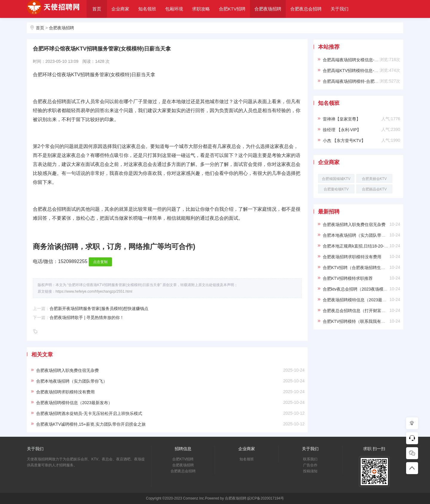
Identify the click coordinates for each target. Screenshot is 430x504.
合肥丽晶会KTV (374, 189)
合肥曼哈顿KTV (336, 189)
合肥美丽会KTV (374, 179)
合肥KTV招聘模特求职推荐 (348, 278)
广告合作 (310, 465)
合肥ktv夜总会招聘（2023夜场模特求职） (361, 289)
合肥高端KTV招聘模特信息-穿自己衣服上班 (363, 71)
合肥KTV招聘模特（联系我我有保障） (358, 321)
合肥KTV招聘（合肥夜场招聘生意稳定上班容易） (369, 268)
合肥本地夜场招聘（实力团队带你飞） (72, 381)
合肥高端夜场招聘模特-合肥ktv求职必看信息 (364, 81)
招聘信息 (183, 449)
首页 (97, 9)
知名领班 (147, 9)
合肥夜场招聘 (268, 9)
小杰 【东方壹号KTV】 (344, 140)
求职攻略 (201, 9)
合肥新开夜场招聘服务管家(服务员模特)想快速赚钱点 (99, 308)
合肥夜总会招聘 (306, 9)
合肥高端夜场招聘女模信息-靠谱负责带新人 (363, 60)
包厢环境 (174, 9)
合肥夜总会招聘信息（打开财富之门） (358, 311)
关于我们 (340, 9)
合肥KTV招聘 (232, 9)
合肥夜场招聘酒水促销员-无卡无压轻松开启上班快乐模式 (89, 413)
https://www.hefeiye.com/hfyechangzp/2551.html (94, 291)
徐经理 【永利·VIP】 (342, 130)
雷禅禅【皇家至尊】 (342, 119)
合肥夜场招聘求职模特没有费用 (65, 392)
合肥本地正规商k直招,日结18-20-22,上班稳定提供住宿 (373, 246)
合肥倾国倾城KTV (336, 179)
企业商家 (120, 9)
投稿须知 (310, 471)
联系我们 (310, 459)
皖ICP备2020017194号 (266, 498)
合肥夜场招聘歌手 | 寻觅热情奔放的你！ (87, 317)
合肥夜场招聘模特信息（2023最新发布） (74, 403)
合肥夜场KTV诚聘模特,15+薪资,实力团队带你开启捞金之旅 (91, 424)
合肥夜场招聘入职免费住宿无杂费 (67, 370)
